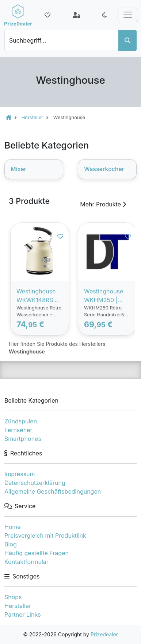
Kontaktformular (26, 562)
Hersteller (18, 606)
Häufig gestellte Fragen (37, 553)
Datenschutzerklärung (35, 483)
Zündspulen (21, 421)
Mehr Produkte (103, 204)
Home (13, 527)
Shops (13, 597)
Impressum (20, 474)
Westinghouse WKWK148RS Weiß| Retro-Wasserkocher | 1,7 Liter (38, 296)
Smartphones (23, 439)
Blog (11, 544)
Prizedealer (104, 634)
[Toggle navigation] (128, 15)
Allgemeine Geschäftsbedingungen (53, 491)
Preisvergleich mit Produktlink (45, 536)
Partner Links (23, 615)
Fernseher (18, 430)
